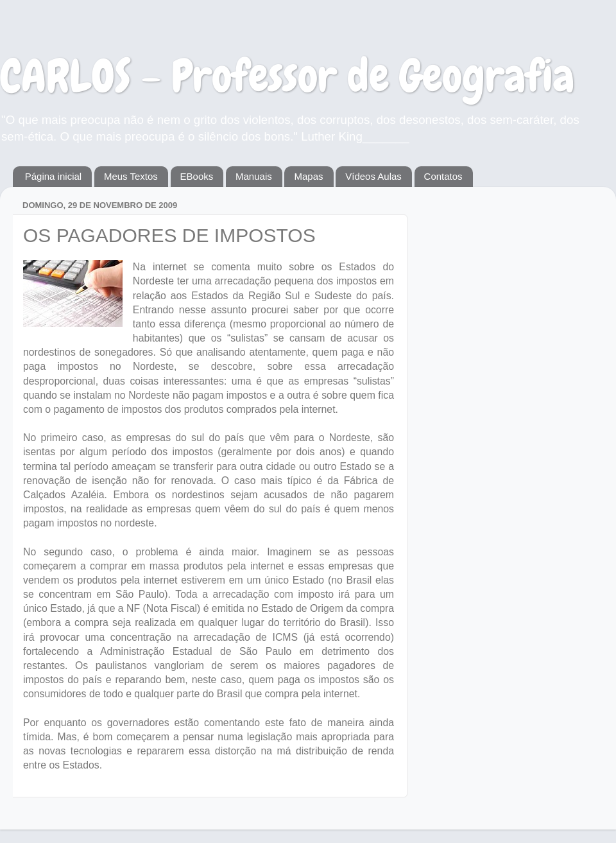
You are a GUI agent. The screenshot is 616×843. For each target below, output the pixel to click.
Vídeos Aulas (373, 176)
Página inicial (53, 176)
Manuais (254, 176)
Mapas (308, 176)
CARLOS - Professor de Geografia (287, 76)
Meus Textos (131, 176)
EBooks (197, 176)
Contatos (443, 176)
